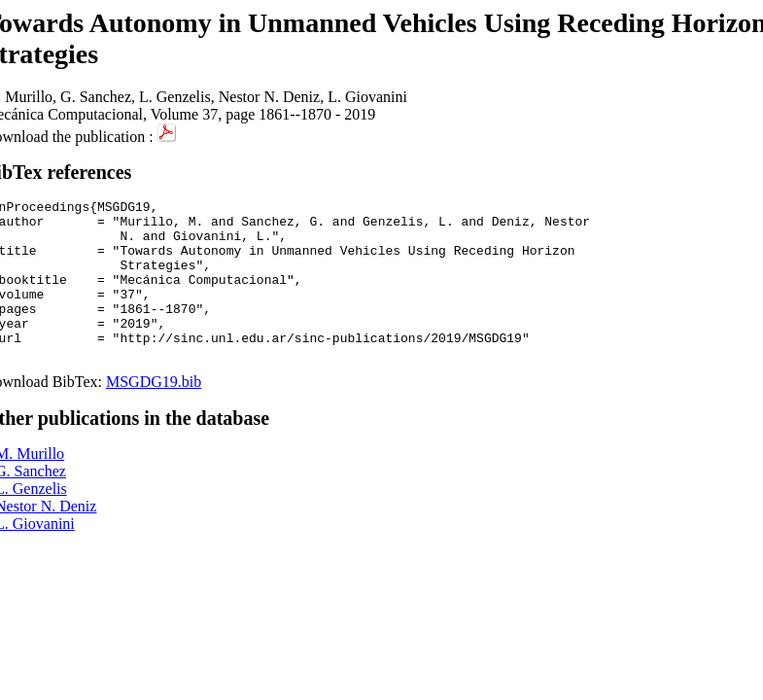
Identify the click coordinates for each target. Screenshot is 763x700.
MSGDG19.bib (154, 414)
